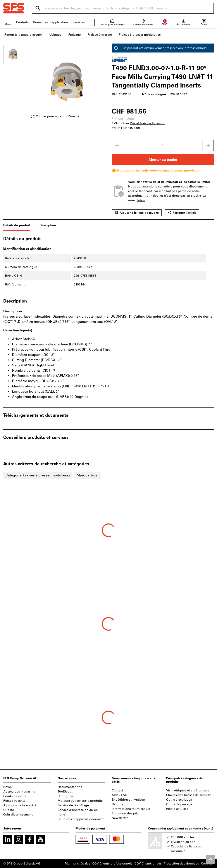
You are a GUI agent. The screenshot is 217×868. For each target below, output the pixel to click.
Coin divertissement (18, 815)
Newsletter (120, 818)
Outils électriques (179, 800)
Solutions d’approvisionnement (81, 819)
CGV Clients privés (148, 864)
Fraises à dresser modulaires (140, 35)
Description (48, 225)
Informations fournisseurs (131, 809)
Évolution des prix (125, 813)
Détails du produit (17, 225)
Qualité (9, 810)
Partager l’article (182, 213)
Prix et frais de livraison (147, 123)
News (7, 787)
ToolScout (65, 792)
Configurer (65, 796)
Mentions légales (77, 864)
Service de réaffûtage (73, 805)
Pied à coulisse (177, 809)
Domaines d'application (51, 22)
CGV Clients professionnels (112, 864)
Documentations (70, 787)
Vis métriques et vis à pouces (188, 790)
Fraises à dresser (100, 35)
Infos (141, 200)
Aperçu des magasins (19, 792)
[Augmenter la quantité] (208, 145)
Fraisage (75, 35)
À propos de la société (20, 805)
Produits (22, 22)
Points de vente (15, 796)
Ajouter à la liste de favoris (137, 213)
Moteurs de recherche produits (80, 801)
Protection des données (181, 864)
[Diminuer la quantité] (117, 145)
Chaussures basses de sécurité (189, 795)
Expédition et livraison (128, 800)
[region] (16, 84)
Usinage (55, 35)
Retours (117, 804)
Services (79, 22)
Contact (117, 790)
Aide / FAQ (120, 795)
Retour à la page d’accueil (23, 35)
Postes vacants (14, 801)
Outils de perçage (179, 804)
